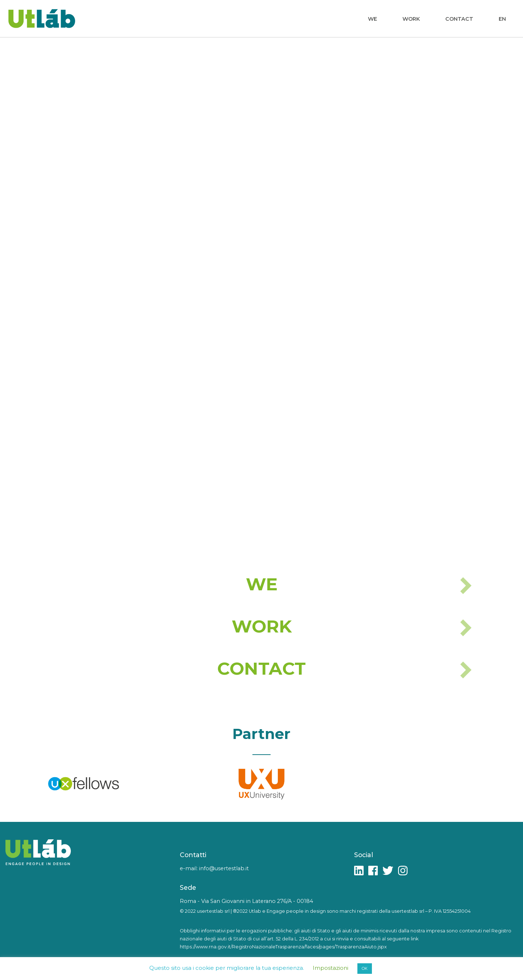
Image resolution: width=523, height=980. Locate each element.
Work (411, 19)
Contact (459, 19)
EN (502, 19)
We (372, 19)
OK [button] (365, 968)
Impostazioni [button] (331, 968)
